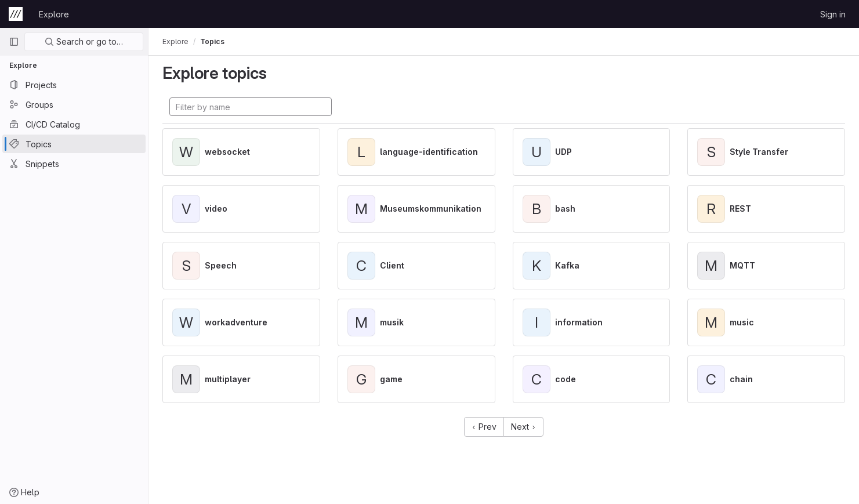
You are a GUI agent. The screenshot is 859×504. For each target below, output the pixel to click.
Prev (484, 427)
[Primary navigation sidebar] (14, 42)
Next (523, 427)
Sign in (833, 14)
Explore (54, 14)
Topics (212, 41)
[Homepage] (16, 14)
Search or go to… (84, 41)
